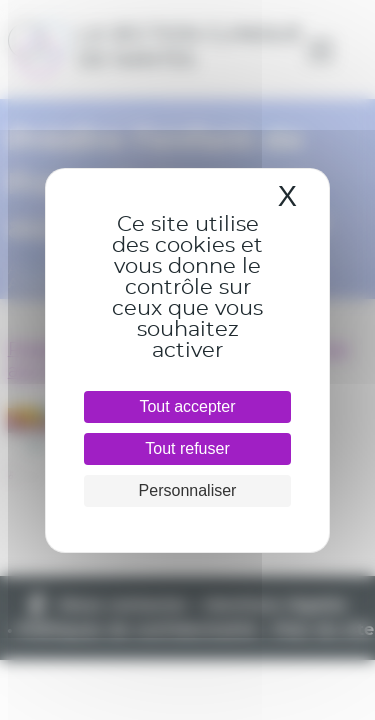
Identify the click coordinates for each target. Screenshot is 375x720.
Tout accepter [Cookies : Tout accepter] (187, 406)
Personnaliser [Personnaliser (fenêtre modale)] (188, 490)
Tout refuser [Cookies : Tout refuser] (187, 448)
